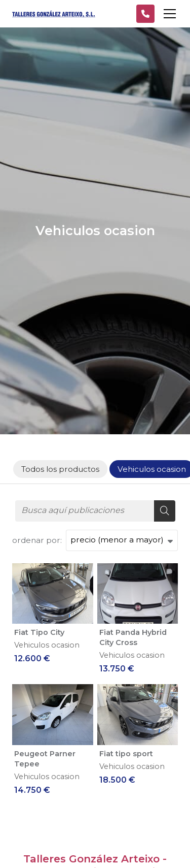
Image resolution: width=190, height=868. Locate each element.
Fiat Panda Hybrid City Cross (133, 637)
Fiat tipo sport (126, 754)
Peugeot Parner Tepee (45, 759)
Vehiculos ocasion (47, 645)
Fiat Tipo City (39, 632)
